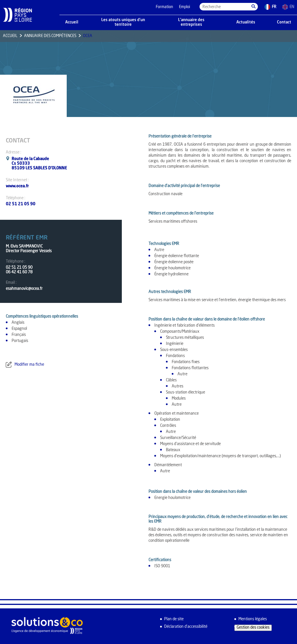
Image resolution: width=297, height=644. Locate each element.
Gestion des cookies (253, 628)
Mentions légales (253, 619)
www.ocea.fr (17, 186)
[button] (253, 7)
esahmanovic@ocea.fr (24, 289)
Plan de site (174, 619)
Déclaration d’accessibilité (186, 627)
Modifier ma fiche (29, 365)
